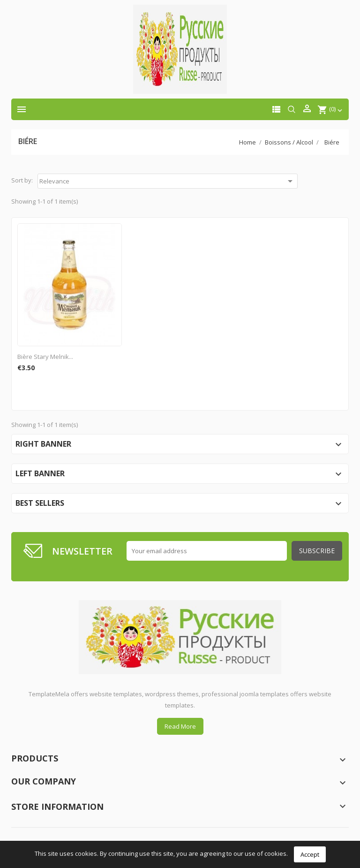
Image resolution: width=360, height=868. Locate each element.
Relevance (168, 181)
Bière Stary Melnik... (45, 357)
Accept (310, 854)
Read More (180, 726)
